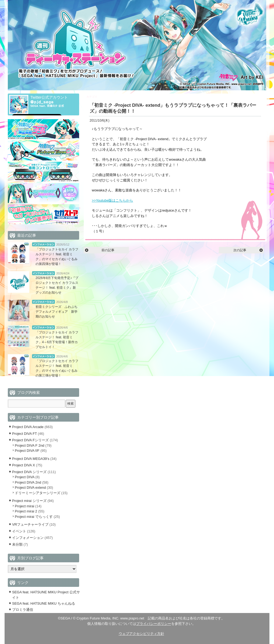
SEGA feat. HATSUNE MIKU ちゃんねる (44, 603)
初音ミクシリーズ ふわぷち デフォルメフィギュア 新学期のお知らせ (58, 312)
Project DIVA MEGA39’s (31, 459)
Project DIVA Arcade (28, 427)
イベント (19, 531)
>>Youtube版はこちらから (112, 200)
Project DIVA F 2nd (30, 445)
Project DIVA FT (24, 434)
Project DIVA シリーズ (29, 472)
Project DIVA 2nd (28, 482)
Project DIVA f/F (27, 451)
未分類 (17, 544)
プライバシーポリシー (154, 624)
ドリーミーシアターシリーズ (38, 493)
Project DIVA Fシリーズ (30, 440)
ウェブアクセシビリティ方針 (141, 634)
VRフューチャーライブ (30, 524)
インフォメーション (43, 244)
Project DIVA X (24, 465)
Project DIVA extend (110, 97)
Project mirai (24, 506)
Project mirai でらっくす (34, 517)
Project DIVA (25, 477)
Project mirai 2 (26, 511)
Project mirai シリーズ (29, 501)
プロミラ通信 (23, 610)
